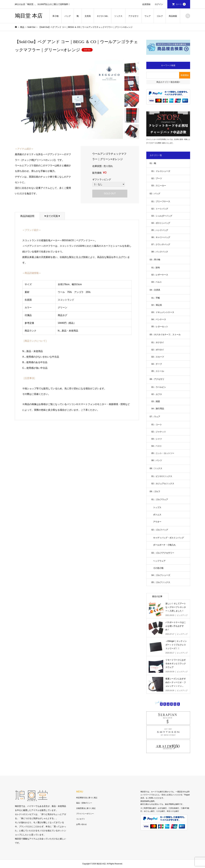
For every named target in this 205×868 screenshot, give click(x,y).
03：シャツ (157, 439)
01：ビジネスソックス (162, 476)
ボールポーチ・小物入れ (164, 545)
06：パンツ (157, 460)
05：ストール (158, 371)
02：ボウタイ (158, 350)
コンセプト (81, 819)
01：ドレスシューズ (161, 171)
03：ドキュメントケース (163, 312)
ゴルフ (160, 16)
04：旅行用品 (158, 409)
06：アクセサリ (157, 379)
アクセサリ (133, 16)
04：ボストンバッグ (161, 223)
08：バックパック (160, 252)
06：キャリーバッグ (161, 237)
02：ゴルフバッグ (160, 530)
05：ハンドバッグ (160, 230)
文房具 (88, 16)
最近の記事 (157, 596)
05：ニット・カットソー (163, 453)
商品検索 (173, 16)
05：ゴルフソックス (161, 582)
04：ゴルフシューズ (161, 575)
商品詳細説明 (27, 216)
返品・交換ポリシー (84, 803)
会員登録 (146, 4)
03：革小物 (155, 260)
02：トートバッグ (160, 209)
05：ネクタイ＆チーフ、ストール (165, 335)
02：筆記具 (157, 305)
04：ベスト (157, 446)
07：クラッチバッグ (161, 244)
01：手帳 (156, 298)
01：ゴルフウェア (160, 499)
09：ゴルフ (155, 491)
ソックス (118, 16)
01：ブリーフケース (161, 201)
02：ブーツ (157, 178)
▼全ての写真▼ (52, 216)
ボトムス (157, 515)
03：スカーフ (158, 357)
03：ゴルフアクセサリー (163, 553)
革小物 (55, 16)
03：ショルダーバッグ (162, 216)
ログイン (159, 4)
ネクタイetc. (103, 16)
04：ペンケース (159, 319)
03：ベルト (157, 282)
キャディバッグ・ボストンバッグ (168, 538)
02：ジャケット (159, 432)
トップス (157, 507)
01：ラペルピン (159, 387)
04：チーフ (157, 364)
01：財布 (156, 268)
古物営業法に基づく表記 (86, 808)
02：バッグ (155, 194)
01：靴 (153, 163)
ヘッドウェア (159, 561)
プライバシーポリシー (85, 814)
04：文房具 (155, 290)
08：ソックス (156, 468)
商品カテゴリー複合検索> (168, 82)
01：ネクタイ (158, 342)
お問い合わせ (81, 824)
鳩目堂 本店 (29, 16)
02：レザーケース (160, 275)
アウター (157, 522)
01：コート (157, 425)
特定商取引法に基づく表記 (87, 798)
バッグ (68, 16)
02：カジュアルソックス (163, 484)
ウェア (148, 16)
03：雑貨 (156, 401)
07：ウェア (155, 417)
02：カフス (157, 394)
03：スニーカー (159, 186)
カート (181, 4)
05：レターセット (160, 327)
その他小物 (158, 568)
